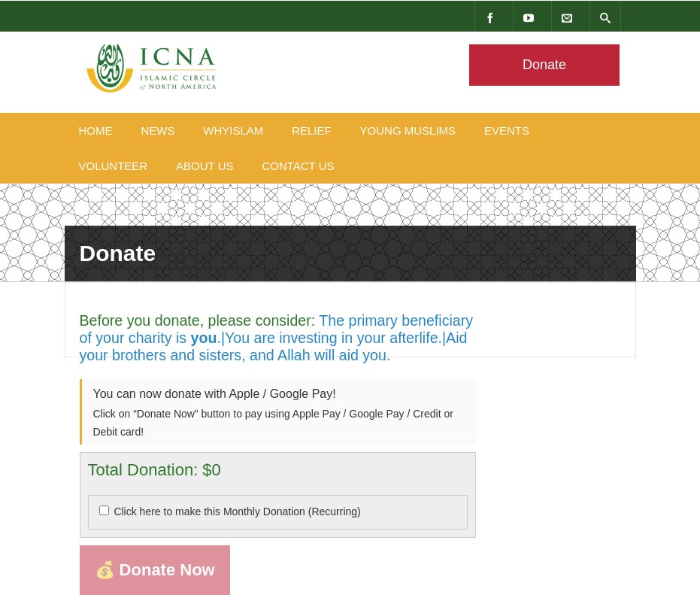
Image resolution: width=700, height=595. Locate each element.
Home (96, 131)
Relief (312, 131)
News (158, 131)
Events (507, 131)
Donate (544, 65)
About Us (205, 166)
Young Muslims (408, 131)
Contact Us (298, 166)
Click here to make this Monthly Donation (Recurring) (237, 512)
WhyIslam (233, 131)
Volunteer (114, 166)
